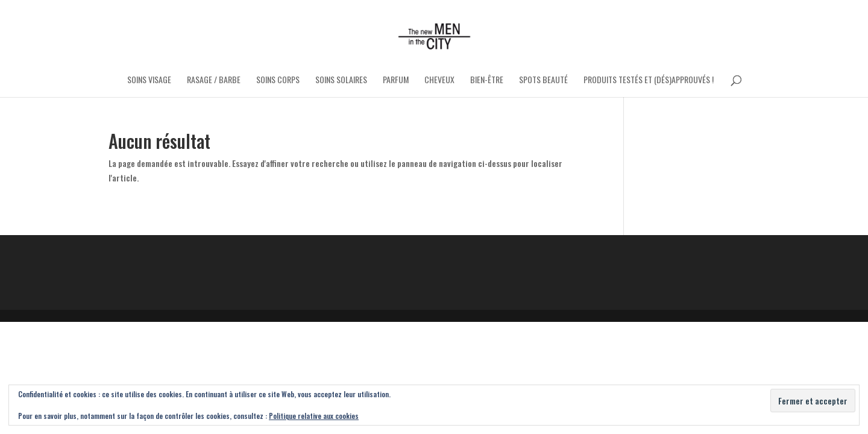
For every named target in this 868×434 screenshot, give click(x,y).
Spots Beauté (543, 80)
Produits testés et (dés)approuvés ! (649, 80)
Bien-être (487, 80)
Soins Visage (149, 80)
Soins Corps (278, 80)
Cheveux (439, 80)
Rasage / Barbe (214, 80)
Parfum (396, 80)
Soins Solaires (341, 80)
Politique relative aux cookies (314, 416)
